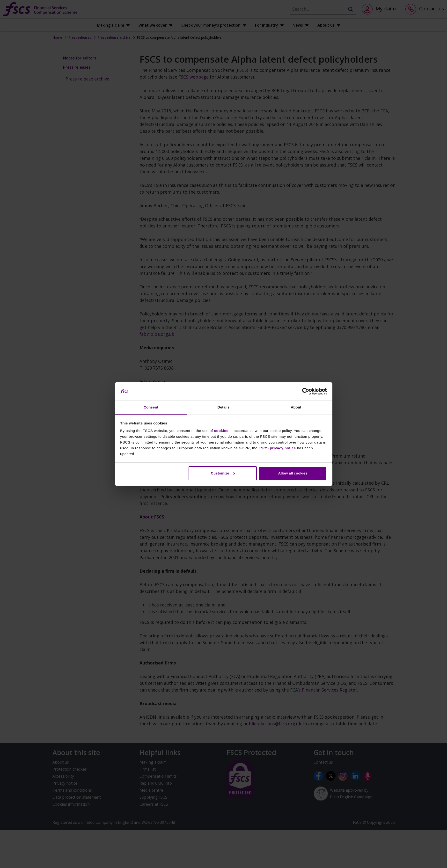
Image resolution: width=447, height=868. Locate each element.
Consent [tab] (151, 407)
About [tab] (296, 407)
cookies (221, 431)
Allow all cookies (293, 473)
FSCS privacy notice (277, 448)
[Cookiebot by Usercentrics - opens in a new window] (306, 391)
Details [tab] (224, 407)
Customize (223, 473)
